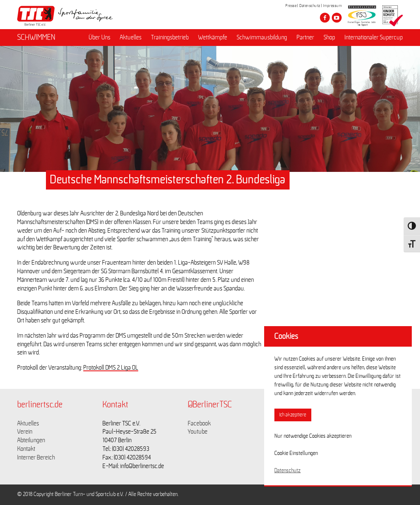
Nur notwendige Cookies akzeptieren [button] (313, 436)
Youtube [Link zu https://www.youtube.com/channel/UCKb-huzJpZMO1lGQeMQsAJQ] (198, 432)
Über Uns (99, 37)
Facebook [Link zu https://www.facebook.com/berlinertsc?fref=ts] (199, 423)
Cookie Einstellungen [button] (296, 453)
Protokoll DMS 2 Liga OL (111, 368)
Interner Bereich (36, 457)
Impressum (333, 6)
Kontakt (26, 449)
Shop (329, 37)
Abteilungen (31, 440)
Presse (291, 6)
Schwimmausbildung (262, 37)
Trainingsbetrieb (170, 37)
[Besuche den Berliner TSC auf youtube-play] (337, 18)
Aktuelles (131, 37)
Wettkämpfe (213, 37)
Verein (25, 432)
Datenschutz (310, 6)
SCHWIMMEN (36, 37)
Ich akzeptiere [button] (293, 415)
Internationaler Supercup (374, 37)
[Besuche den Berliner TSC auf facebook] (325, 18)
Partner (305, 37)
